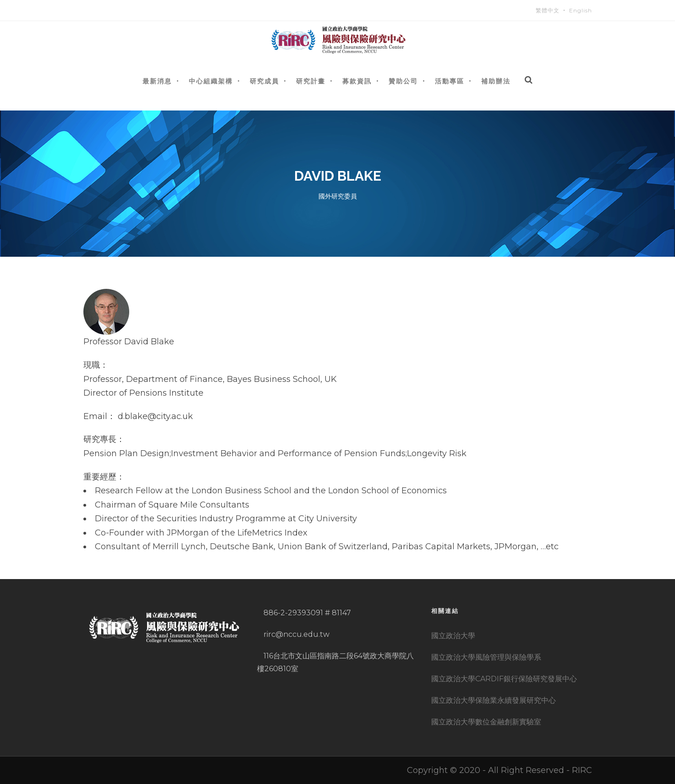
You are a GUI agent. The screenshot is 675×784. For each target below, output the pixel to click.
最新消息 (157, 81)
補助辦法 (496, 81)
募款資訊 (357, 81)
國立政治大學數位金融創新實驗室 (486, 722)
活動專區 (450, 81)
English (581, 10)
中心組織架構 (211, 81)
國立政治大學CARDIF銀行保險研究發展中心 (504, 679)
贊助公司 (403, 81)
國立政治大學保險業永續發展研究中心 (494, 700)
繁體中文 (548, 10)
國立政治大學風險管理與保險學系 (486, 657)
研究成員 (264, 81)
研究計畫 (311, 81)
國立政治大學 (453, 636)
